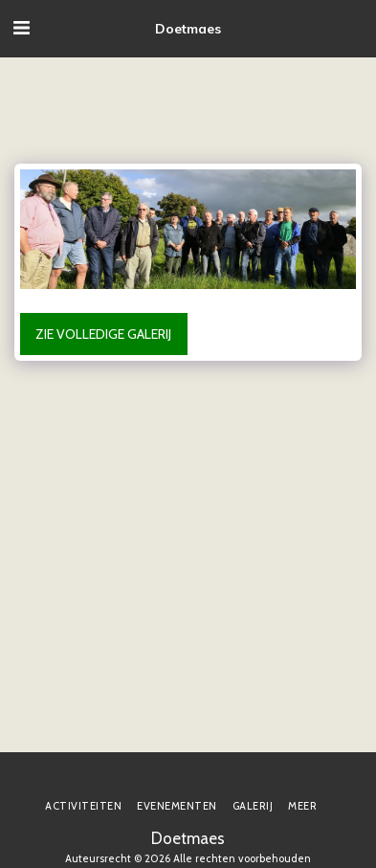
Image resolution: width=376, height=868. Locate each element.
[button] (21, 28)
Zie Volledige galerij (103, 334)
